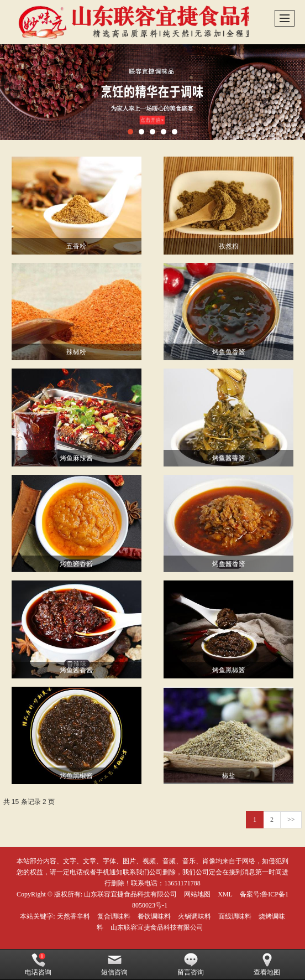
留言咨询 (191, 965)
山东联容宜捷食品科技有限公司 (130, 894)
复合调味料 (114, 916)
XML (225, 894)
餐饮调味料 (154, 916)
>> (291, 820)
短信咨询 (114, 965)
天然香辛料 (73, 916)
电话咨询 (38, 965)
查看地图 (267, 965)
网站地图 (197, 894)
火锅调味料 (194, 916)
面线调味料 (235, 916)
